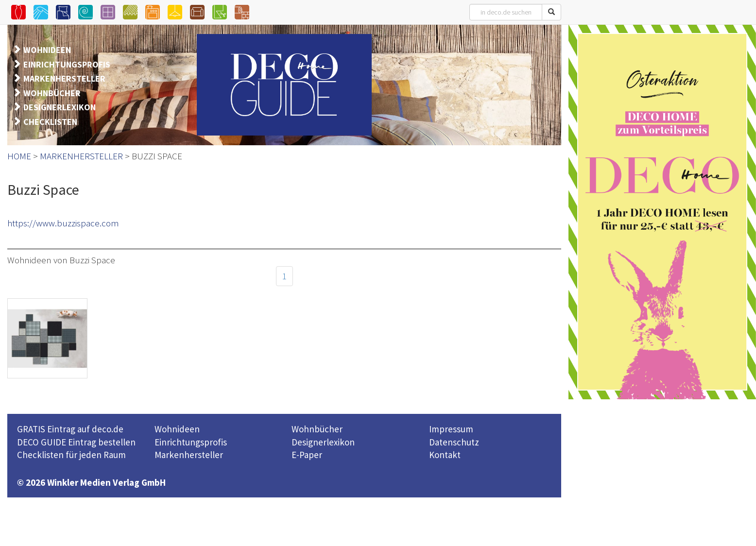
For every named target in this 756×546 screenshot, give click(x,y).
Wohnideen (177, 429)
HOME (19, 156)
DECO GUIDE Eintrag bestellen (76, 442)
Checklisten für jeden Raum (71, 455)
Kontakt (445, 455)
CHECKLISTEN (50, 122)
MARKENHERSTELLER (64, 78)
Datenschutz (454, 442)
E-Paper (307, 455)
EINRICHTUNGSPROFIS (67, 64)
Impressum (451, 429)
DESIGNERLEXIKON (60, 107)
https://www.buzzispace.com (63, 223)
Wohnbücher (317, 429)
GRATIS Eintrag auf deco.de (70, 429)
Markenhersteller (189, 455)
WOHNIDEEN (47, 50)
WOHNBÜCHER (52, 93)
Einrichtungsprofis (191, 442)
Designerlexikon (323, 442)
